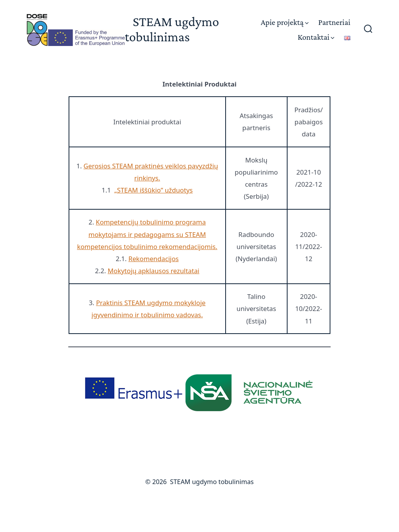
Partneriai (334, 22)
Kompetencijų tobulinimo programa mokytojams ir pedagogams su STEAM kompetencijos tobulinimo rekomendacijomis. (147, 234)
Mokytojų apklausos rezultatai (153, 271)
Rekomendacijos (153, 259)
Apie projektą (285, 22)
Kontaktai (316, 37)
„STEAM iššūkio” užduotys (153, 190)
